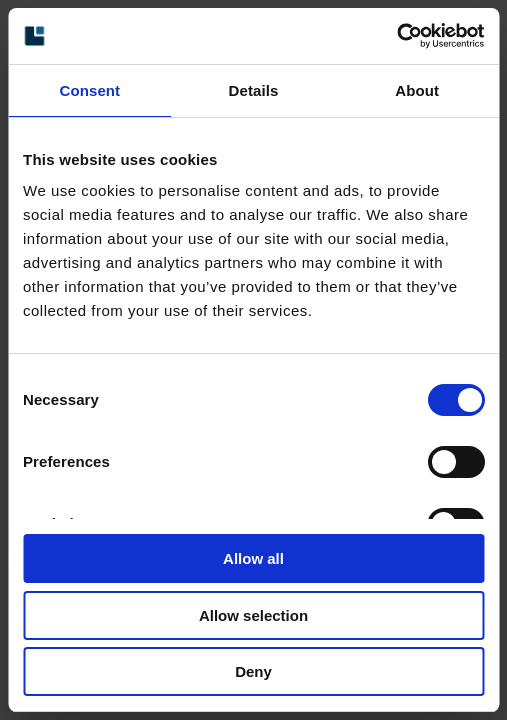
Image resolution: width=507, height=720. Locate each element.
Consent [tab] (89, 90)
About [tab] (417, 90)
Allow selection (253, 615)
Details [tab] (254, 90)
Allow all (253, 558)
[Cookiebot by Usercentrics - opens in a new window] (396, 36)
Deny (253, 671)
